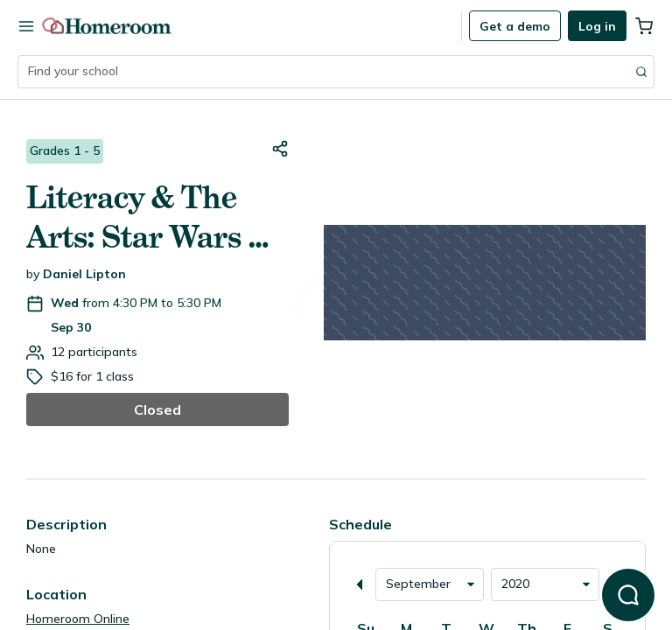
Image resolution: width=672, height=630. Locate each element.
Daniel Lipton (84, 274)
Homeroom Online (78, 619)
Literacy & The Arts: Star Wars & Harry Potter (149, 218)
